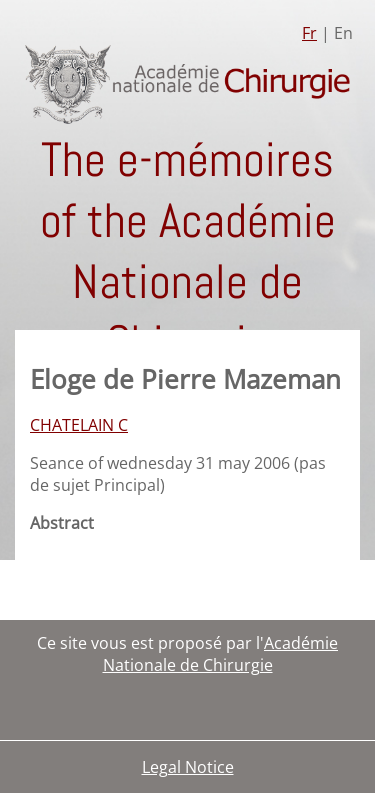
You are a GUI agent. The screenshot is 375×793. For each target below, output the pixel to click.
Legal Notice (188, 767)
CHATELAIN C (79, 425)
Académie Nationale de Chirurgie (221, 654)
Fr (309, 33)
